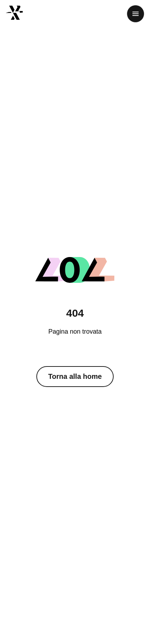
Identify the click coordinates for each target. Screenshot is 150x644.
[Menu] (136, 14)
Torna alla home (75, 376)
